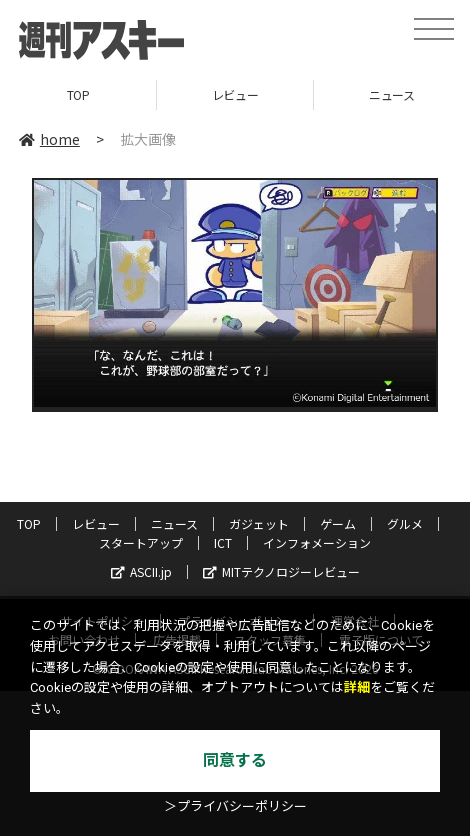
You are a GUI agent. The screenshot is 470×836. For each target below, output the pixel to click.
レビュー (235, 94)
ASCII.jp (141, 571)
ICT (223, 542)
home (49, 139)
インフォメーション (317, 542)
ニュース (174, 523)
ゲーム (338, 523)
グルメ (405, 523)
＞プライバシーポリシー (235, 806)
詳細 (357, 687)
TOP (78, 94)
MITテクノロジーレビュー (281, 571)
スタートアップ (141, 542)
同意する (235, 760)
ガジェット (259, 523)
